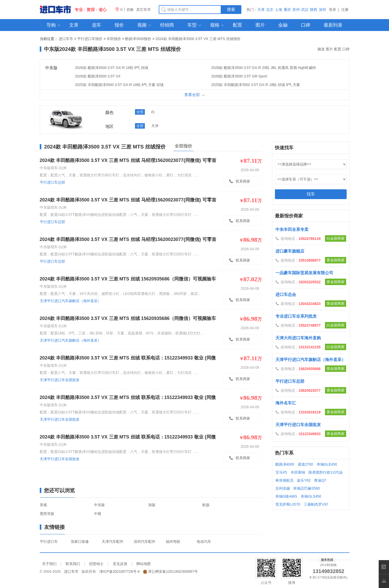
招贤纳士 (96, 564)
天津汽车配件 (113, 542)
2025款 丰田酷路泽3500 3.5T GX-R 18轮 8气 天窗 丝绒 (120, 85)
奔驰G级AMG (286, 496)
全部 (140, 112)
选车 (97, 25)
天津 (261, 10)
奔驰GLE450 (327, 464)
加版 (152, 505)
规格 (217, 25)
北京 (270, 10)
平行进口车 (49, 542)
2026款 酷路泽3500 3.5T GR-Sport (239, 76)
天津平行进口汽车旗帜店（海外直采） (79, 301)
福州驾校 (173, 542)
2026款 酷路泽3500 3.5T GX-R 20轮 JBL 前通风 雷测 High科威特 (264, 68)
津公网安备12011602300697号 (173, 571)
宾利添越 (283, 488)
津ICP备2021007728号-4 (120, 571)
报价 (119, 25)
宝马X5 (281, 472)
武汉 (305, 10)
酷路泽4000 (285, 464)
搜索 (231, 9)
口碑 (306, 25)
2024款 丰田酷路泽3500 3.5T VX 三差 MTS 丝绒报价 (198, 39)
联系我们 (73, 564)
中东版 (99, 505)
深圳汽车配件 (145, 542)
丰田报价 (114, 39)
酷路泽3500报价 (138, 39)
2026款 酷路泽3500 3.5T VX (98, 76)
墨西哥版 (47, 514)
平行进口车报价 (90, 39)
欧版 (206, 505)
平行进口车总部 (61, 182)
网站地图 (144, 564)
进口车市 (66, 39)
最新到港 (333, 25)
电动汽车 (204, 542)
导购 (54, 25)
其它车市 (144, 10)
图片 (260, 25)
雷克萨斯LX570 (288, 504)
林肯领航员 (284, 480)
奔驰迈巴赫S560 (307, 488)
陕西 (314, 10)
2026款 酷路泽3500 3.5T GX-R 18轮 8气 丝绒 (112, 68)
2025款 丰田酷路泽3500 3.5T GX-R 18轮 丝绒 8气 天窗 (256, 85)
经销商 (167, 25)
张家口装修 (80, 542)
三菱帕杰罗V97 (316, 504)
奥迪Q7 (320, 480)
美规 (43, 505)
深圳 (322, 10)
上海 (279, 10)
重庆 (287, 10)
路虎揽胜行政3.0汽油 (325, 472)
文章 (74, 25)
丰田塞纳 (298, 472)
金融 (283, 25)
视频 (145, 25)
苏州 (296, 10)
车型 (195, 25)
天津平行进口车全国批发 (68, 380)
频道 (321, 49)
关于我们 (49, 564)
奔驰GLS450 (311, 496)
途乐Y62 (304, 480)
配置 (237, 25)
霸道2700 (305, 464)
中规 (98, 514)
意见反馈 (120, 564)
